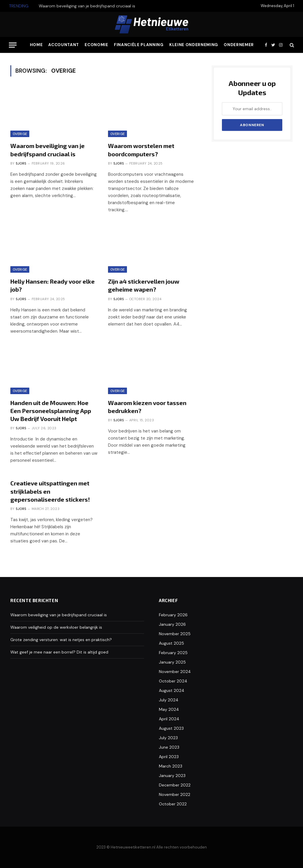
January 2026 (172, 624)
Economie (96, 45)
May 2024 (169, 709)
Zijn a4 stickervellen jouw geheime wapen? (144, 285)
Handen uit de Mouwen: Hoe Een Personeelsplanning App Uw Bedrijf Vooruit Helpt (51, 411)
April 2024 (169, 719)
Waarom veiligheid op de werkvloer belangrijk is (56, 627)
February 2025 (173, 653)
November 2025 (175, 634)
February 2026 (173, 615)
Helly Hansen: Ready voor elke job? (53, 285)
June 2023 (169, 747)
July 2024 (169, 700)
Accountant (64, 45)
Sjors (21, 163)
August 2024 (172, 690)
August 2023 (171, 728)
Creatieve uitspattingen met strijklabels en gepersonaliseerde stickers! (50, 491)
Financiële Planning (139, 45)
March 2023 (171, 766)
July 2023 (168, 738)
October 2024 (173, 681)
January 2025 (172, 662)
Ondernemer (239, 45)
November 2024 (175, 672)
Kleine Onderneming (194, 45)
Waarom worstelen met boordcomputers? (141, 150)
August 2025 (171, 643)
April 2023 (169, 757)
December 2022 (175, 785)
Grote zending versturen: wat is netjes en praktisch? (61, 640)
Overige (20, 134)
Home (36, 45)
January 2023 (172, 776)
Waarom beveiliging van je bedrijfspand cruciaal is (87, 6)
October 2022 (173, 804)
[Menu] (13, 45)
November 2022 (175, 794)
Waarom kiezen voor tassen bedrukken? (147, 407)
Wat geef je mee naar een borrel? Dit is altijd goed (59, 652)
